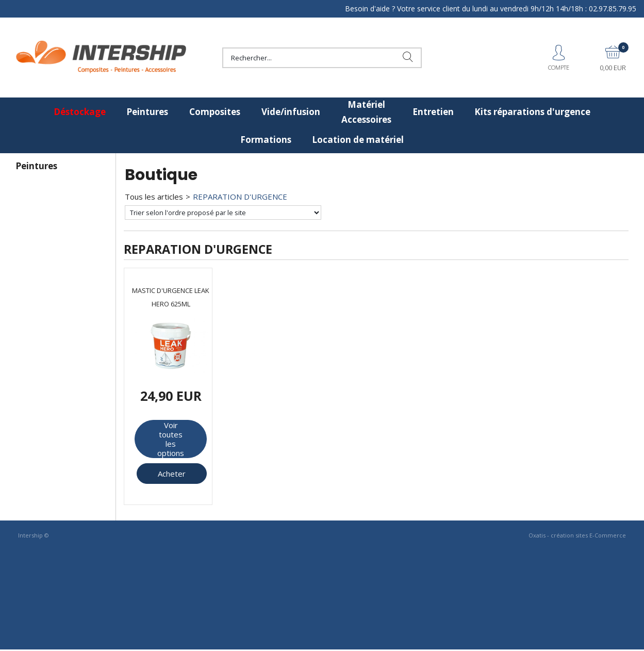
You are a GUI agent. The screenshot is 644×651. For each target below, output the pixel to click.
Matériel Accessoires (366, 112)
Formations (266, 140)
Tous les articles (154, 197)
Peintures (147, 112)
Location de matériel (358, 140)
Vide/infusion (291, 112)
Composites (215, 112)
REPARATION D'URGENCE (240, 197)
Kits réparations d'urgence (532, 112)
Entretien (433, 112)
